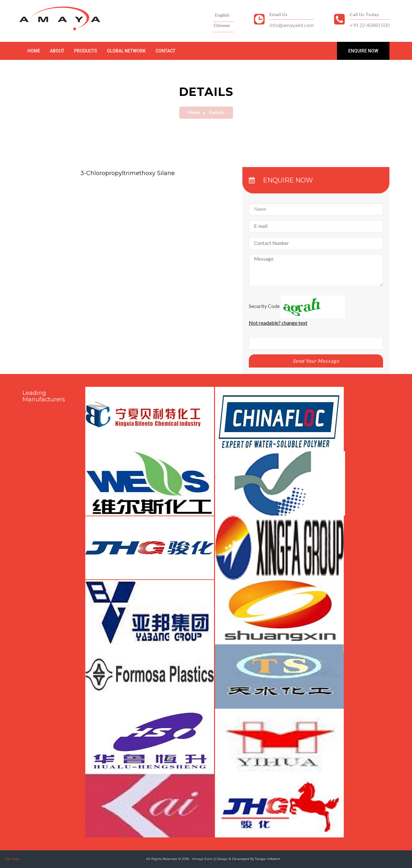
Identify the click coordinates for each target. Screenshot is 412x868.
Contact (165, 51)
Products (86, 51)
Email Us (278, 14)
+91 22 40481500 (370, 25)
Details (217, 112)
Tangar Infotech (268, 859)
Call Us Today (364, 14)
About (57, 51)
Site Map (12, 859)
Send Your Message (316, 361)
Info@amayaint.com (292, 25)
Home (34, 51)
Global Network (126, 51)
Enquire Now (363, 51)
